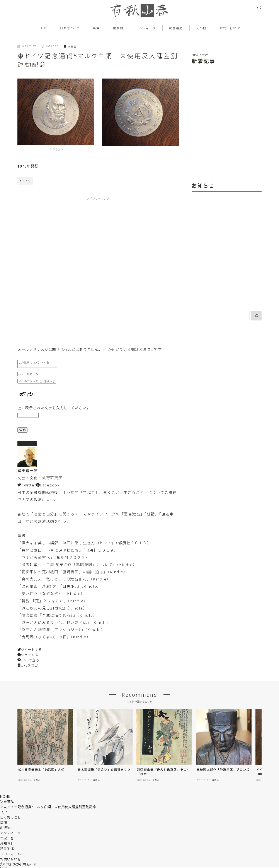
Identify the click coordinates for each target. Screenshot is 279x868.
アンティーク (146, 28)
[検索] (256, 316)
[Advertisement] (63, 270)
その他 (201, 28)
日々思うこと (70, 28)
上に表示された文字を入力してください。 (54, 409)
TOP (43, 28)
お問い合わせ (230, 28)
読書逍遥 (176, 28)
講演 (96, 28)
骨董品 (70, 46)
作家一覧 (7, 839)
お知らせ (7, 845)
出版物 (118, 28)
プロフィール (10, 855)
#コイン (25, 181)
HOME (5, 798)
